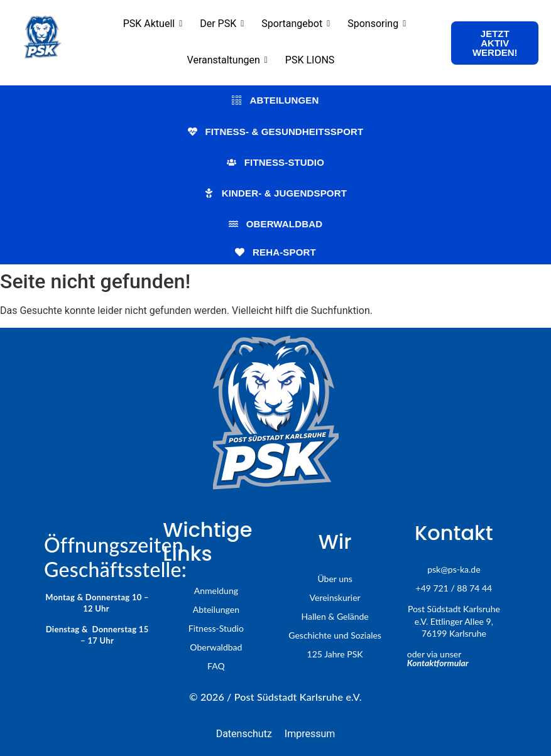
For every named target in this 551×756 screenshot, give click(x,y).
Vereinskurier (335, 597)
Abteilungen (216, 609)
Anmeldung (216, 591)
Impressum (310, 734)
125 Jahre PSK (335, 654)
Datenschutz (244, 734)
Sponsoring (377, 24)
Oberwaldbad (216, 647)
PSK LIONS (310, 60)
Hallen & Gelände (335, 616)
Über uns (335, 579)
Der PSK (222, 24)
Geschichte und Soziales (335, 635)
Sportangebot (296, 24)
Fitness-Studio (216, 628)
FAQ (216, 666)
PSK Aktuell (153, 24)
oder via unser (438, 658)
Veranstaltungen (227, 60)
